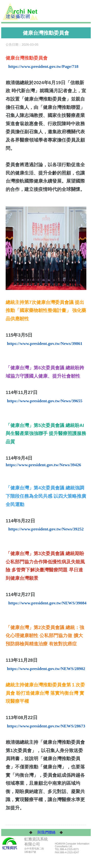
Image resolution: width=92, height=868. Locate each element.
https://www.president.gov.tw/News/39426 (43, 465)
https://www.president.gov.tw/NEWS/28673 (46, 726)
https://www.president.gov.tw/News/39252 (46, 529)
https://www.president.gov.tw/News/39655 (45, 401)
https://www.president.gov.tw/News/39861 (45, 344)
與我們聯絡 (46, 832)
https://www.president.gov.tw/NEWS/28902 (46, 669)
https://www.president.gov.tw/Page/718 (43, 67)
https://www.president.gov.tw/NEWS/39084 (47, 603)
